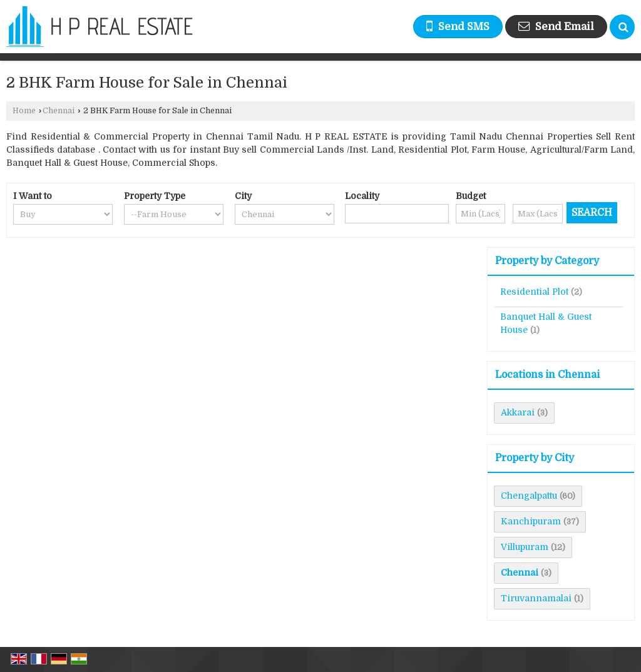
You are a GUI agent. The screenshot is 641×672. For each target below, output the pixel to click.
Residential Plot (534, 292)
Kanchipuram (531, 521)
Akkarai (518, 412)
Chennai (59, 111)
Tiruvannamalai (536, 598)
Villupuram (525, 547)
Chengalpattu (529, 496)
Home (24, 111)
